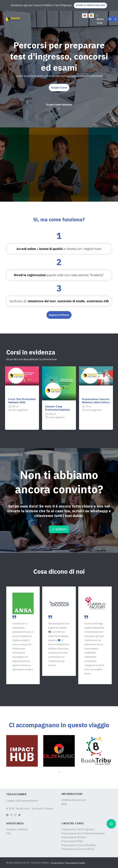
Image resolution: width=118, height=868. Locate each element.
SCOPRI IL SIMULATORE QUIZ (90, 5)
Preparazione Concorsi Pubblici (78, 845)
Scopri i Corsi (59, 88)
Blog (64, 804)
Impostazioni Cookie (75, 863)
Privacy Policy (57, 863)
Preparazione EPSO (72, 841)
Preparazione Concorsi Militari (78, 849)
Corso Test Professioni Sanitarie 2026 (22, 401)
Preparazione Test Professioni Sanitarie (83, 833)
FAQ (8, 833)
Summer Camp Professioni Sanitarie (57, 408)
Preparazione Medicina (74, 837)
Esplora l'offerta (59, 315)
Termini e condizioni (17, 829)
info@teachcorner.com (74, 800)
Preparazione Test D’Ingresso (78, 829)
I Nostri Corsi (100, 19)
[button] (59, 431)
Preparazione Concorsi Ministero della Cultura (96, 401)
